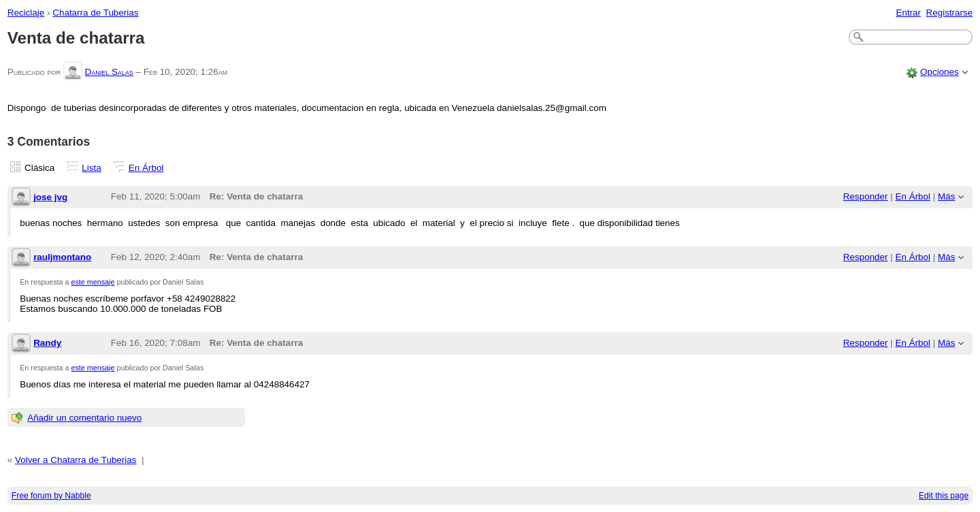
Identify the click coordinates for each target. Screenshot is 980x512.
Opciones (940, 72)
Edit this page (944, 496)
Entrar (908, 13)
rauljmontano (62, 257)
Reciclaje (26, 13)
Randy (47, 343)
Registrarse (950, 13)
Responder (866, 196)
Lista (91, 168)
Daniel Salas (109, 72)
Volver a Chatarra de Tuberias (76, 460)
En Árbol (146, 168)
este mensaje (93, 282)
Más (946, 196)
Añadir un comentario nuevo (84, 418)
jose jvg (50, 197)
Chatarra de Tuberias (95, 13)
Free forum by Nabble (51, 496)
